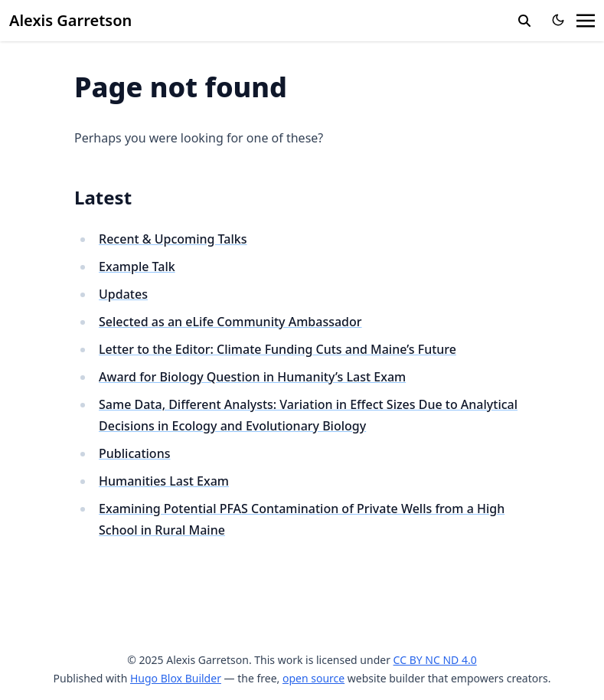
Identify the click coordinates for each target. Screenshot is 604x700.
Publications (134, 453)
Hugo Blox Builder (176, 678)
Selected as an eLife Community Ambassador (230, 322)
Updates (123, 294)
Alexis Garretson (70, 20)
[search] (524, 21)
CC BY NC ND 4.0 (435, 660)
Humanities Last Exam (164, 481)
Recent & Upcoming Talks (173, 239)
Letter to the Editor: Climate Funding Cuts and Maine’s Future (278, 349)
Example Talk (137, 267)
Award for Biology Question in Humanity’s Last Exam (252, 377)
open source (313, 678)
